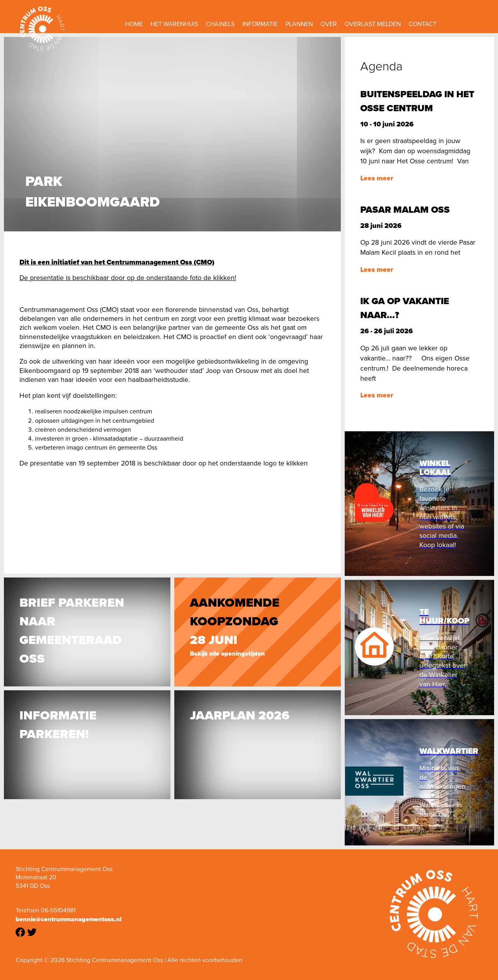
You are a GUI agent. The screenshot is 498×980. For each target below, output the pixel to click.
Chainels (220, 24)
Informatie (260, 24)
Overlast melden (373, 24)
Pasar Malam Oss (405, 210)
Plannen (299, 24)
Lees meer (377, 178)
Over (329, 24)
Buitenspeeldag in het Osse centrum (417, 101)
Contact (423, 24)
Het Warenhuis (174, 24)
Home (134, 24)
